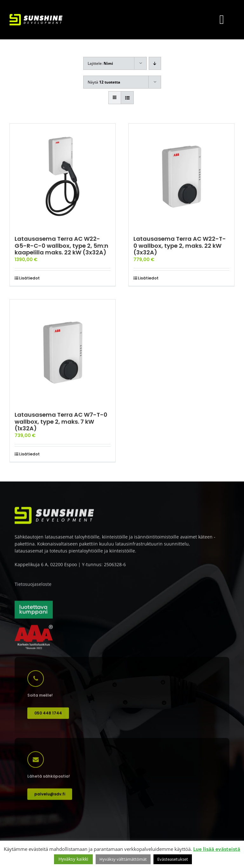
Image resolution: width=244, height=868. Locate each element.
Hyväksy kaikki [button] (73, 859)
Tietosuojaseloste (33, 586)
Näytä (104, 82)
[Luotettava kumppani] (34, 605)
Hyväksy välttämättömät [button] (123, 859)
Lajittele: (100, 63)
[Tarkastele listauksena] (127, 98)
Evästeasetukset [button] (173, 859)
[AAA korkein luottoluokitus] (34, 629)
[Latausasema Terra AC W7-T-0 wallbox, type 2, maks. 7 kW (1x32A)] (63, 352)
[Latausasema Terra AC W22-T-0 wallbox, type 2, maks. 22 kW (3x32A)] (181, 176)
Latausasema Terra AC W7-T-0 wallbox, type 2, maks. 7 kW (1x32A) (61, 421)
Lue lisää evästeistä (217, 849)
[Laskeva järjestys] (155, 63)
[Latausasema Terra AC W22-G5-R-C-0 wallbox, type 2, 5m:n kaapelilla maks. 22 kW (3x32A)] (63, 176)
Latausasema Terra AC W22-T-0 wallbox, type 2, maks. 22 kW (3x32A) (180, 246)
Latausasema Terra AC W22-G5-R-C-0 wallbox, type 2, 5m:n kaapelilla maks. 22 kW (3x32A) (61, 246)
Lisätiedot (29, 278)
